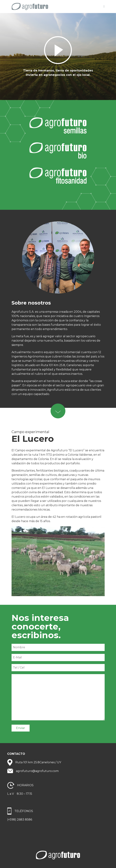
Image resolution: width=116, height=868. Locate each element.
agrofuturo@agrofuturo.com (37, 771)
